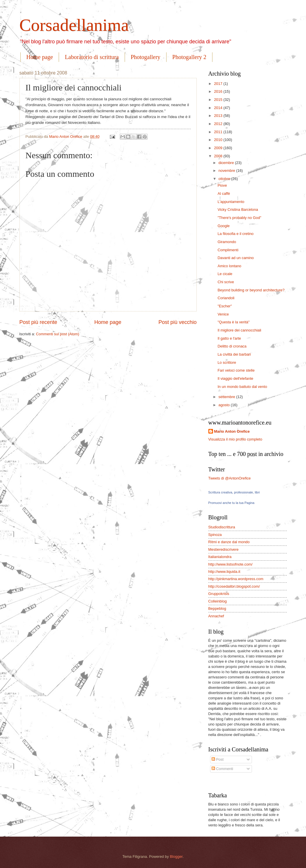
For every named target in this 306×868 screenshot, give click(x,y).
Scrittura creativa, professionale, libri (234, 492)
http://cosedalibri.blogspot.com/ (234, 586)
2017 (219, 84)
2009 (219, 148)
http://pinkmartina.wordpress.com (236, 579)
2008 (219, 156)
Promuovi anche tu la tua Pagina (231, 503)
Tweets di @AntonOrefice (230, 478)
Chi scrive (226, 282)
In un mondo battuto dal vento (242, 387)
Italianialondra (220, 557)
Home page (40, 57)
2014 (219, 108)
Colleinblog (218, 601)
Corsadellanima (74, 25)
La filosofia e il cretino (236, 234)
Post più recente (38, 322)
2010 (219, 140)
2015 (219, 100)
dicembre (227, 163)
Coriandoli (226, 298)
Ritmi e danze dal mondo (229, 542)
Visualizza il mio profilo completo (235, 439)
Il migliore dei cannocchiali (239, 330)
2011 (219, 132)
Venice (223, 314)
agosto (225, 405)
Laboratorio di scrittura (92, 57)
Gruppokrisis (219, 594)
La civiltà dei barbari (234, 354)
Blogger (176, 857)
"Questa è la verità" (234, 322)
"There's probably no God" (239, 218)
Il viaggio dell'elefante (236, 378)
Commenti (222, 769)
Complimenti (228, 250)
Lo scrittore (227, 362)
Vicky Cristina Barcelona (238, 210)
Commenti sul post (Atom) (58, 334)
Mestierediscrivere (223, 549)
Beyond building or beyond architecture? (251, 290)
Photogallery (146, 57)
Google (224, 226)
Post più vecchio (177, 322)
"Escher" (225, 306)
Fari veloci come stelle (236, 370)
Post (218, 759)
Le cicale (225, 274)
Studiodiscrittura (222, 527)
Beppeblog (217, 608)
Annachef (216, 616)
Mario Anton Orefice (232, 431)
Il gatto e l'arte (229, 338)
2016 (219, 91)
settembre (227, 397)
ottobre (225, 179)
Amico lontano (230, 266)
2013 (219, 116)
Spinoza (215, 535)
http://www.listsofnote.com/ (230, 564)
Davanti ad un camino (236, 258)
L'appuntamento (231, 202)
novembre (227, 171)
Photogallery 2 (189, 57)
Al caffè (224, 194)
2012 (219, 124)
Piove (222, 185)
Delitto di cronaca (232, 346)
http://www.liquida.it (224, 572)
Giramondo (227, 242)
